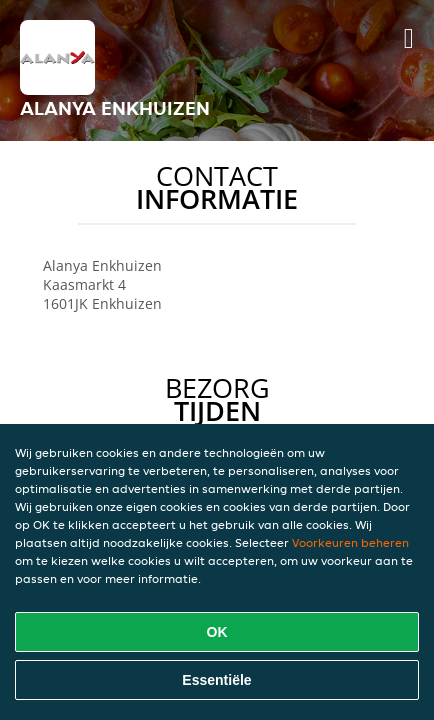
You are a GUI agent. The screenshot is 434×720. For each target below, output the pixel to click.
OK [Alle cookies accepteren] (217, 632)
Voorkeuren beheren (350, 542)
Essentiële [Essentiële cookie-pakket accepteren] (216, 680)
